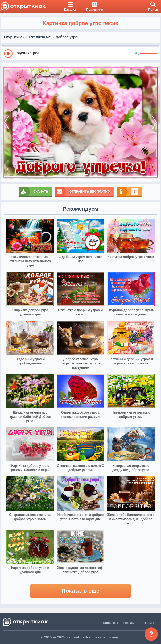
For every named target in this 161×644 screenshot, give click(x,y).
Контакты (110, 623)
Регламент (131, 623)
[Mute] (137, 54)
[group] (80, 53)
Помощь (152, 623)
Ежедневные (40, 37)
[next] (154, 122)
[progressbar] (148, 54)
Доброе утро (67, 37)
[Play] (8, 54)
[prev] (7, 122)
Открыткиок (14, 37)
